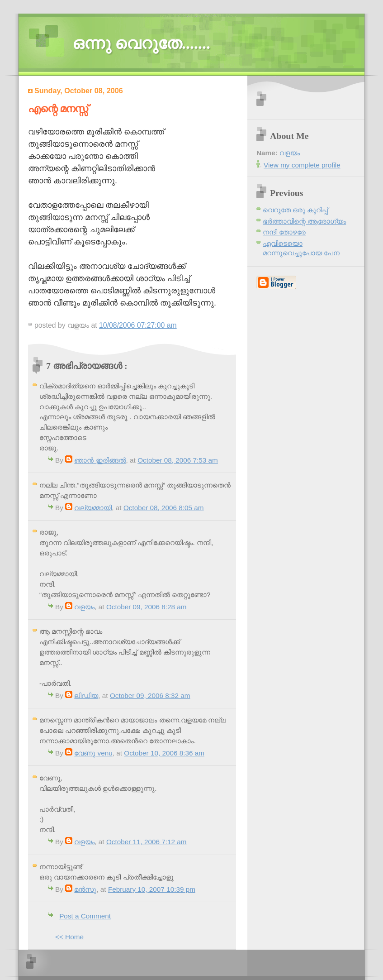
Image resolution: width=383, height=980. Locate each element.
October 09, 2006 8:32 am (150, 696)
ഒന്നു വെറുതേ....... (141, 43)
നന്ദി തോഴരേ (284, 232)
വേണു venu (93, 753)
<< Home (69, 937)
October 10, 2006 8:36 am (164, 753)
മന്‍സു (85, 889)
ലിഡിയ (86, 696)
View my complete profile (302, 165)
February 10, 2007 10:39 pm (152, 889)
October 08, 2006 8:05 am (164, 508)
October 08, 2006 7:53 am (178, 460)
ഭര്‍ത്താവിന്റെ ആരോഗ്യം (304, 221)
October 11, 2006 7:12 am (147, 842)
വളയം (84, 607)
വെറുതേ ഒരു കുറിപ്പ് (296, 210)
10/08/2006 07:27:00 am (138, 325)
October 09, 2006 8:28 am (147, 607)
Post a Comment (85, 916)
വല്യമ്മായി (93, 508)
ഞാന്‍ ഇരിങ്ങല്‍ (100, 460)
